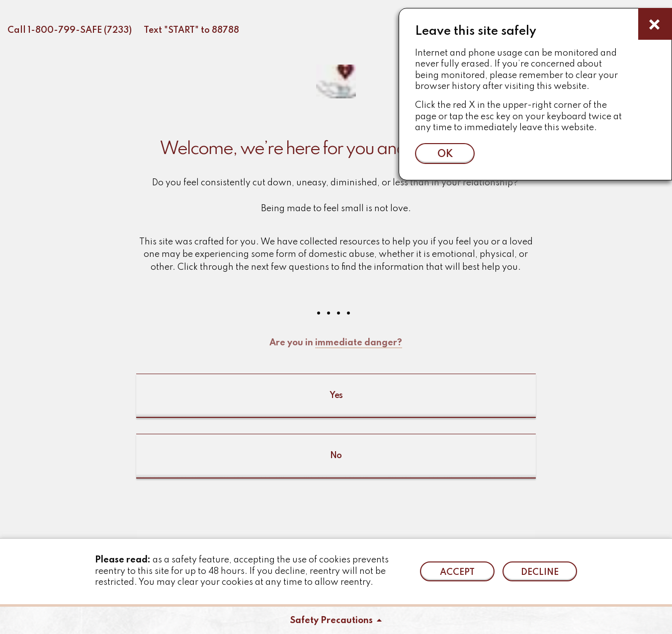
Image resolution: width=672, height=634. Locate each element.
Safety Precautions (336, 621)
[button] (336, 317)
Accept (457, 572)
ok (445, 154)
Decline (540, 572)
